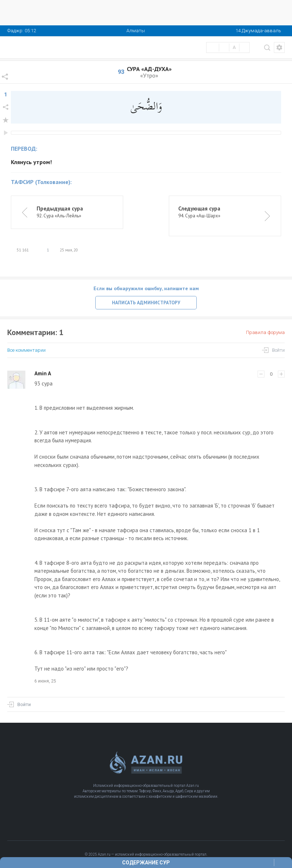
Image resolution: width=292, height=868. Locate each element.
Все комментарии (26, 350)
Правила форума (265, 332)
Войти (278, 350)
